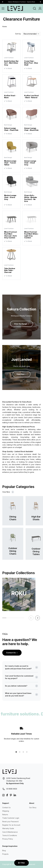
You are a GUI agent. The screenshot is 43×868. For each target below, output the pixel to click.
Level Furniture (9, 58)
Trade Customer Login (11, 818)
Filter (21, 863)
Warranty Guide (8, 828)
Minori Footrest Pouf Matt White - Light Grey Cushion (31, 237)
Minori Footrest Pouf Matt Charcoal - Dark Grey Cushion (11, 237)
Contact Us (12, 653)
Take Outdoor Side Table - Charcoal (10, 273)
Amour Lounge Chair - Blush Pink (31, 132)
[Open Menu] (3, 9)
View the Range (22, 324)
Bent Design (8, 127)
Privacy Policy (8, 839)
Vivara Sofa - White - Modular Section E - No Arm (31, 201)
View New (21, 374)
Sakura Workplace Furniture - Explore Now (21, 2)
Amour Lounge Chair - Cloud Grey (30, 165)
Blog (4, 850)
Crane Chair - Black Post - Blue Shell (31, 63)
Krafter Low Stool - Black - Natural (31, 97)
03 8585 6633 (12, 789)
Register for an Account (11, 825)
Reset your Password (10, 822)
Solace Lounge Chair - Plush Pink (11, 132)
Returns (5, 815)
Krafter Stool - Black (10, 97)
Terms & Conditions (10, 835)
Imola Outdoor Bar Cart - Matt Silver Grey (11, 63)
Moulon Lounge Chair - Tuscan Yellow (10, 165)
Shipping (6, 811)
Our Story (33, 808)
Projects (5, 854)
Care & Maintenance (10, 832)
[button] (40, 2)
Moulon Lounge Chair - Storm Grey (10, 200)
